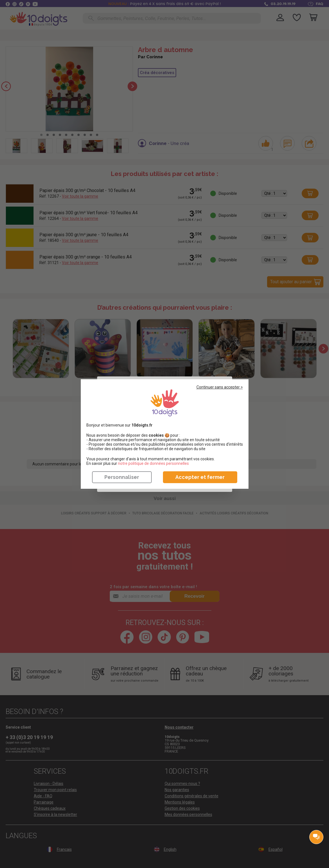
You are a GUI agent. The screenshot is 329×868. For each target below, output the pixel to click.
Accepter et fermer (200, 477)
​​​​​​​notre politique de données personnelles (153, 463)
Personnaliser (122, 477)
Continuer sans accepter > (220, 387)
